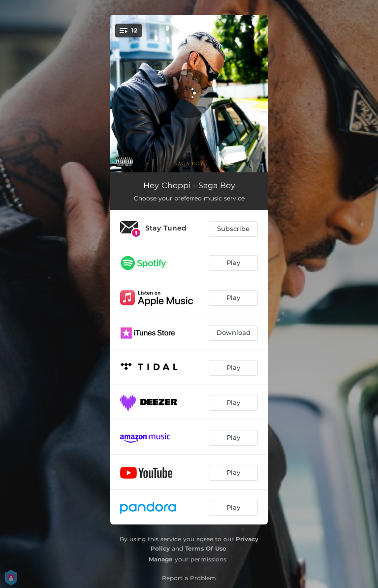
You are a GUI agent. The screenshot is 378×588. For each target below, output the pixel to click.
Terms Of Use (206, 548)
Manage (161, 559)
